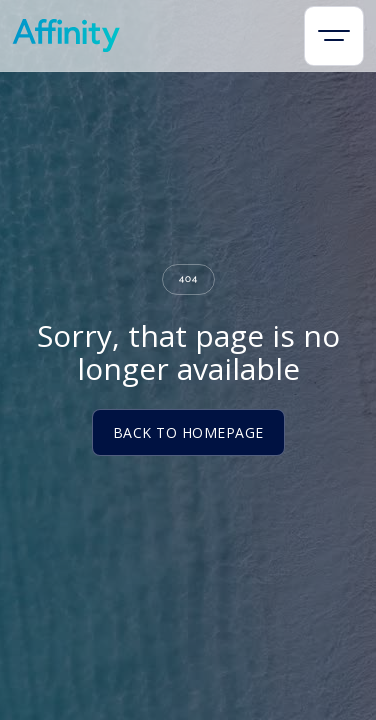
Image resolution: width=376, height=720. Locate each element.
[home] (66, 35)
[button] (334, 36)
